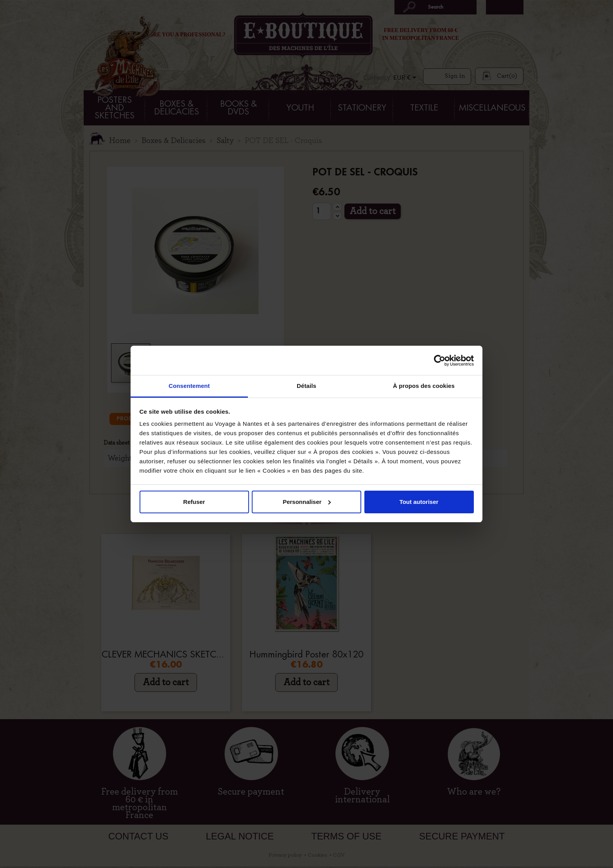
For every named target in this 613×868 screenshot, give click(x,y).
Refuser (194, 502)
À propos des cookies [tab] (424, 386)
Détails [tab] (306, 386)
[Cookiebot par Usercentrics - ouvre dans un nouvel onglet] (440, 361)
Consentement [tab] (189, 386)
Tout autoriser (419, 502)
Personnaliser (307, 502)
